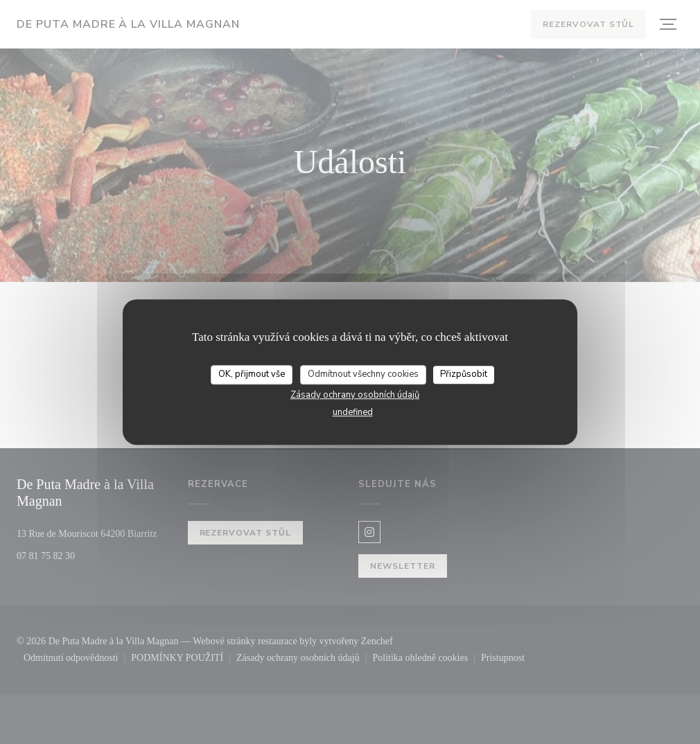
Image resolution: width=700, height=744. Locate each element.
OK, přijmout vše (252, 375)
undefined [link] (353, 413)
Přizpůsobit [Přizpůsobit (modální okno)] (464, 375)
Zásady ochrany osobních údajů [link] (355, 396)
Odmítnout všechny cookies (363, 375)
